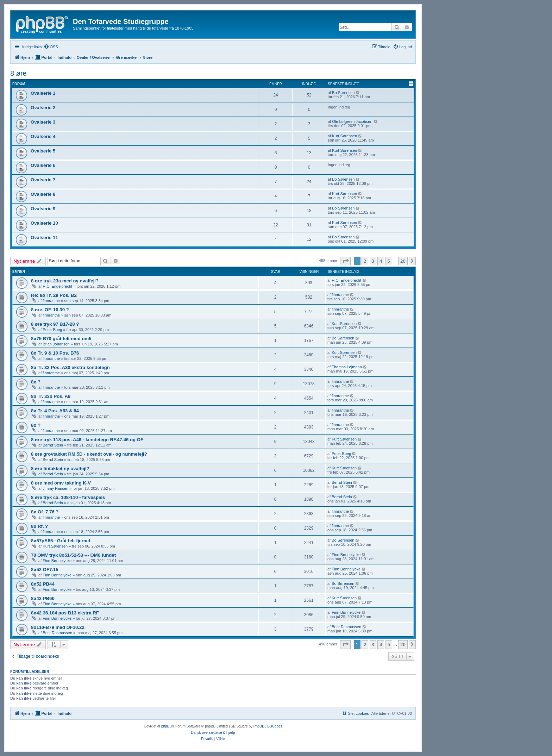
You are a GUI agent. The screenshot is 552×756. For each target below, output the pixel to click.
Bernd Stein (53, 445)
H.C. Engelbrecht (57, 286)
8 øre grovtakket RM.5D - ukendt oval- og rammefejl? (89, 454)
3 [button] (373, 261)
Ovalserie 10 (44, 223)
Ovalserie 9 (43, 209)
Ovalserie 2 (43, 108)
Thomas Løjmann (347, 367)
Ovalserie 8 (43, 194)
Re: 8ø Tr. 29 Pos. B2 (54, 295)
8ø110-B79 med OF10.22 (58, 627)
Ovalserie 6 (43, 165)
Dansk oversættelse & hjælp (213, 733)
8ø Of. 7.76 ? (45, 512)
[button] (345, 261)
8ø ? (36, 382)
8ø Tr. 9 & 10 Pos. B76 (55, 353)
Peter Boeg (52, 330)
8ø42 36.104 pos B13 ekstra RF (65, 613)
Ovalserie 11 (44, 238)
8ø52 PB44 (43, 584)
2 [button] (365, 261)
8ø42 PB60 (43, 598)
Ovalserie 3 (43, 122)
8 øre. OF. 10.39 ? (50, 310)
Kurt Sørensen (344, 136)
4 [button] (381, 261)
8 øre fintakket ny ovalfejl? (60, 468)
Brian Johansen (56, 344)
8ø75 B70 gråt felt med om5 (61, 339)
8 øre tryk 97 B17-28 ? (55, 324)
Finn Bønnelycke (57, 561)
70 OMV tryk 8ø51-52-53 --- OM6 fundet (73, 555)
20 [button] (403, 261)
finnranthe (51, 301)
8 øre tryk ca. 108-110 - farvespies (68, 497)
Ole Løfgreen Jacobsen (352, 121)
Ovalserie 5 (43, 151)
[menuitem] (51, 47)
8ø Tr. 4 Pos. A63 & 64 (55, 411)
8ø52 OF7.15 (45, 570)
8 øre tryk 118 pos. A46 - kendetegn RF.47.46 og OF (87, 440)
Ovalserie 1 (43, 93)
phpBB (167, 726)
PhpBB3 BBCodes (268, 726)
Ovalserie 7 (43, 180)
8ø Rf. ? (39, 526)
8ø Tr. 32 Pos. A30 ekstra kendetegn (70, 367)
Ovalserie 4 (43, 136)
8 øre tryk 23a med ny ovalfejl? (65, 281)
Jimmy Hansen (55, 488)
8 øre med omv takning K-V (61, 483)
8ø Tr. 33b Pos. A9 (51, 396)
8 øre (18, 73)
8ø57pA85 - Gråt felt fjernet (61, 541)
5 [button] (389, 261)
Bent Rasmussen (57, 633)
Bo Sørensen (343, 93)
